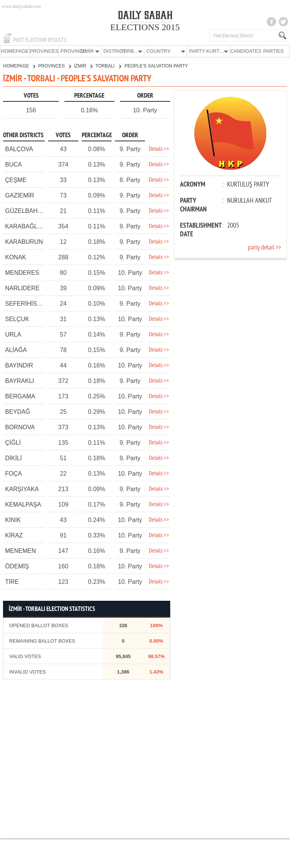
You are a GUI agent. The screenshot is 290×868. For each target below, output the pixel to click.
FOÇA (13, 473)
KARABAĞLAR (25, 226)
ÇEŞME (16, 180)
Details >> (159, 149)
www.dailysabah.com (21, 6)
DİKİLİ (13, 458)
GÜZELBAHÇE (25, 210)
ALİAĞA (16, 350)
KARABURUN (24, 241)
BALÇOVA (19, 149)
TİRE (12, 581)
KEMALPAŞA (23, 504)
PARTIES (273, 51)
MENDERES (22, 272)
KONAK (15, 257)
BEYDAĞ (18, 411)
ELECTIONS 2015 (145, 27)
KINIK (13, 520)
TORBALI (108, 66)
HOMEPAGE (15, 51)
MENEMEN (20, 550)
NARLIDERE (22, 288)
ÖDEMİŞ (17, 566)
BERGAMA (20, 396)
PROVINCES (44, 51)
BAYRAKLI (19, 380)
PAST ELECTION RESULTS (40, 40)
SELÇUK (17, 319)
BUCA (13, 164)
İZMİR (83, 66)
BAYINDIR (19, 365)
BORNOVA (20, 427)
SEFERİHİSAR (25, 303)
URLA (13, 334)
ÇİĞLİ (13, 442)
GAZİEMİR (19, 195)
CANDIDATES (244, 51)
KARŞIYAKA (22, 489)
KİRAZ (14, 535)
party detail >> (264, 247)
